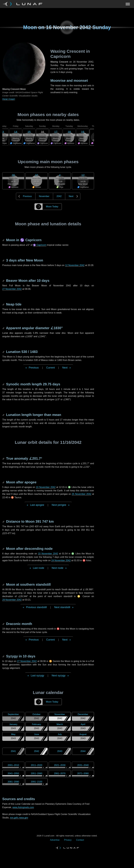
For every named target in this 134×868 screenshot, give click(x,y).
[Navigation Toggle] (67, 4)
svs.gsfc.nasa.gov (19, 818)
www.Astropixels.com (23, 807)
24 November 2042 (61, 560)
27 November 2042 (12, 289)
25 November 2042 (82, 494)
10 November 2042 (46, 487)
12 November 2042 (75, 265)
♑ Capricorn (40, 245)
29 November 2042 (12, 600)
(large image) (9, 99)
